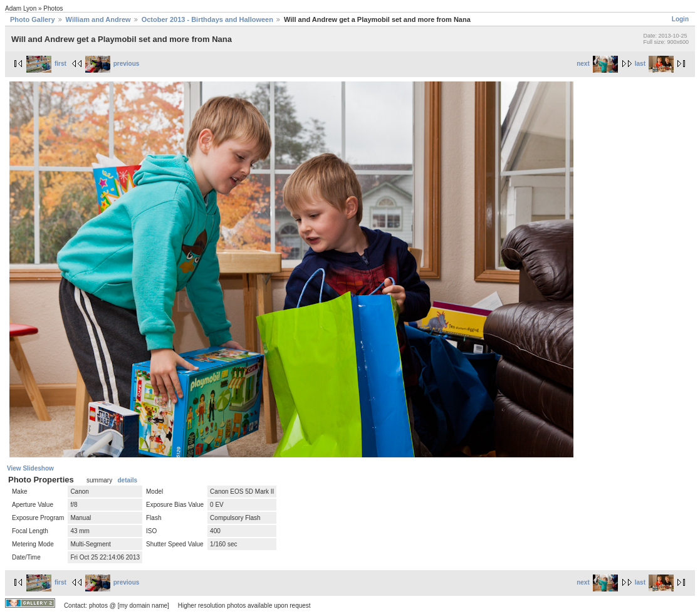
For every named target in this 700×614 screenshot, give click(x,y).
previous (112, 64)
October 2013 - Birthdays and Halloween (207, 19)
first (46, 64)
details (127, 480)
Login (680, 19)
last (654, 64)
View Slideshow (30, 468)
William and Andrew (98, 19)
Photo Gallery (33, 19)
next (597, 64)
